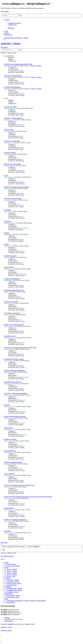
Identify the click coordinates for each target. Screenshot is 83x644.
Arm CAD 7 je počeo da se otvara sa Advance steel (20, 485)
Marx (8, 464)
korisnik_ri (10, 120)
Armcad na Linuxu (10, 152)
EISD (8, 487)
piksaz (8, 154)
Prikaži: (8, 546)
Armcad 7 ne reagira (11, 107)
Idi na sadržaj (5, 11)
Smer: (34, 546)
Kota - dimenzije (9, 474)
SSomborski (10, 452)
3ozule (8, 189)
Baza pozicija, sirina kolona (13, 164)
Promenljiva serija (10, 336)
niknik (8, 212)
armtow (9, 246)
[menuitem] (14, 23)
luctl (8, 315)
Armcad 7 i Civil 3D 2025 (12, 141)
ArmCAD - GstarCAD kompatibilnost (16, 393)
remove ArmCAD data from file (14, 325)
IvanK (8, 131)
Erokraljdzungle (11, 108)
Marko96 (9, 280)
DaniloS (21, 343)
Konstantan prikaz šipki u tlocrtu (14, 290)
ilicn (8, 166)
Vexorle (21, 125)
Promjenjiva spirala (10, 256)
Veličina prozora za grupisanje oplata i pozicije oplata (20, 347)
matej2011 (9, 143)
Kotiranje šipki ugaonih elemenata (15, 370)
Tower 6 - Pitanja (36, 66)
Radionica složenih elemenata (13, 462)
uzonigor (9, 303)
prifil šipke (8, 210)
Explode (7, 405)
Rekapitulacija (9, 428)
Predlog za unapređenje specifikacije (15, 520)
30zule (8, 372)
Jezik (6, 175)
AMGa (8, 200)
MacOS (7, 233)
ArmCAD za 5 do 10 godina (13, 198)
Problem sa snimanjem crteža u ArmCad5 (17, 187)
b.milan (9, 66)
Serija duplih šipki (10, 451)
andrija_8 (22, 400)
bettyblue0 (9, 395)
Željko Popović (23, 377)
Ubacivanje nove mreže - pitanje (14, 359)
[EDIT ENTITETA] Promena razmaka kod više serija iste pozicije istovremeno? (28, 497)
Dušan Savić (10, 177)
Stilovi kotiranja (9, 267)
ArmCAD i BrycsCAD (11, 302)
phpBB (10, 624)
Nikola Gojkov (11, 223)
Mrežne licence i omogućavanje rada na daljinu (18, 64)
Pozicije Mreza (9, 130)
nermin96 (9, 441)
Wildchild (9, 361)
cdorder (7, 244)
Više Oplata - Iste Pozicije (12, 313)
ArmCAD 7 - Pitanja (11, 43)
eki (7, 292)
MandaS (9, 234)
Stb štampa (8, 221)
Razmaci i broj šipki (10, 439)
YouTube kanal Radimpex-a (13, 87)
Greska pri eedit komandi (12, 279)
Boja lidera (8, 531)
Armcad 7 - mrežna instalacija (13, 118)
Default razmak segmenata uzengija (15, 416)
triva (8, 257)
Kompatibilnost (9, 508)
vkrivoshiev (10, 326)
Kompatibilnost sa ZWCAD (13, 382)
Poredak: (22, 546)
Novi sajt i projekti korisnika (13, 76)
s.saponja (9, 384)
